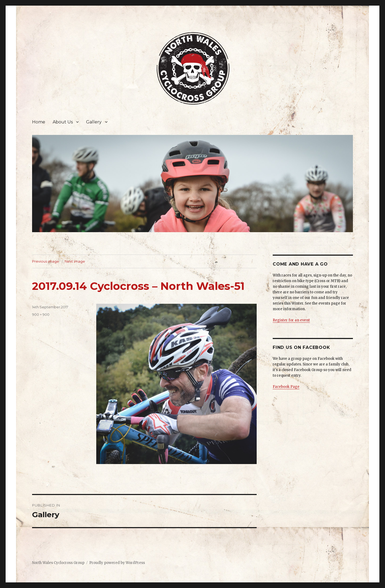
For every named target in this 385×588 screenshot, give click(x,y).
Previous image (46, 261)
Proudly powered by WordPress (117, 563)
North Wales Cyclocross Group (58, 563)
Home (39, 122)
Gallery (94, 122)
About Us (63, 122)
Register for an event (291, 320)
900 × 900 (41, 314)
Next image (75, 261)
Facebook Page (286, 387)
